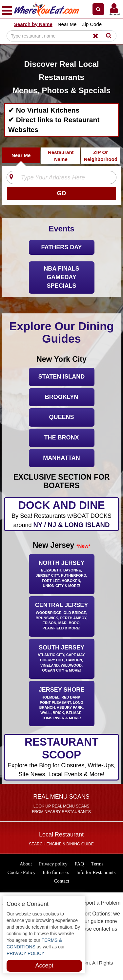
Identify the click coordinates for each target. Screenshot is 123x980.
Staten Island (61, 377)
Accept (44, 966)
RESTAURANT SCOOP (62, 757)
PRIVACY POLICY (25, 953)
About (26, 864)
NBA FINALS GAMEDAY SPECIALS (61, 277)
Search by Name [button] (33, 24)
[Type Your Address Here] (64, 178)
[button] (98, 9)
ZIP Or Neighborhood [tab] (100, 156)
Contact (61, 881)
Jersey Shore (62, 704)
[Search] (57, 36)
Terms (97, 864)
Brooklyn (61, 397)
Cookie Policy (21, 872)
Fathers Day (61, 247)
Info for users (56, 872)
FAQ (80, 864)
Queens (61, 417)
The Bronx (61, 437)
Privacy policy (53, 864)
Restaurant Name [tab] (61, 156)
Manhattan (61, 458)
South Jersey (62, 659)
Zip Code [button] (92, 24)
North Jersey (62, 575)
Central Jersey (62, 617)
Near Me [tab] (21, 155)
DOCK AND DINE (62, 514)
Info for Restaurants (96, 872)
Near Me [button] (67, 24)
